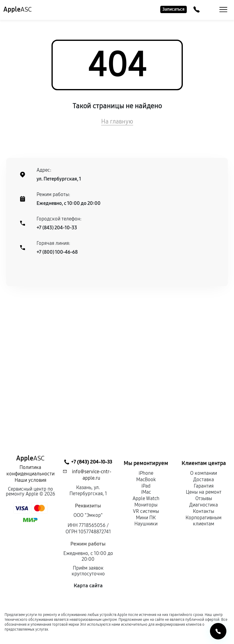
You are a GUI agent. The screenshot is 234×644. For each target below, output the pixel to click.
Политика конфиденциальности (30, 470)
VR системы (146, 511)
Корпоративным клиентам (204, 521)
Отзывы (204, 498)
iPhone (146, 473)
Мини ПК (146, 518)
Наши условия (30, 480)
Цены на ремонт (204, 492)
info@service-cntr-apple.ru (92, 475)
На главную (117, 121)
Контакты (204, 511)
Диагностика (204, 505)
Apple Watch (146, 498)
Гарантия (204, 486)
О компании (204, 473)
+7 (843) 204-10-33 (57, 228)
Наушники (146, 524)
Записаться (174, 9)
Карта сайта (88, 586)
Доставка (204, 479)
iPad (146, 486)
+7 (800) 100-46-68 (57, 252)
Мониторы (146, 505)
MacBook (146, 479)
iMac (146, 492)
